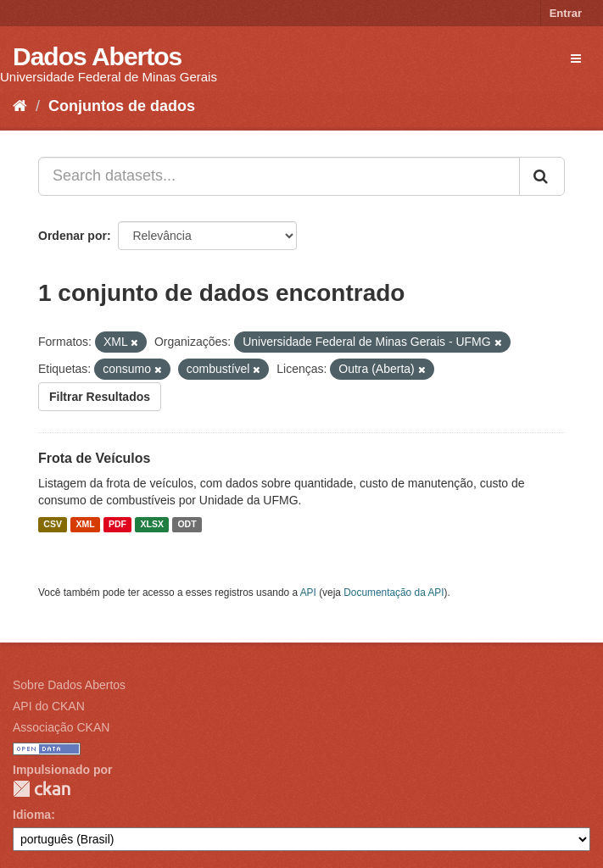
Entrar (566, 13)
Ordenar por (73, 236)
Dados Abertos (97, 56)
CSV (53, 525)
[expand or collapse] (576, 58)
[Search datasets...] (279, 176)
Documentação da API (394, 593)
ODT (187, 525)
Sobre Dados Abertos (69, 685)
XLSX (152, 525)
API (308, 593)
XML (85, 525)
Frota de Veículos (94, 458)
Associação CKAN (61, 727)
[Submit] (542, 176)
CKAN (42, 789)
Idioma (32, 815)
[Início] (20, 106)
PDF (117, 525)
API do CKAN (49, 706)
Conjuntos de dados (122, 106)
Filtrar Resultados (100, 397)
